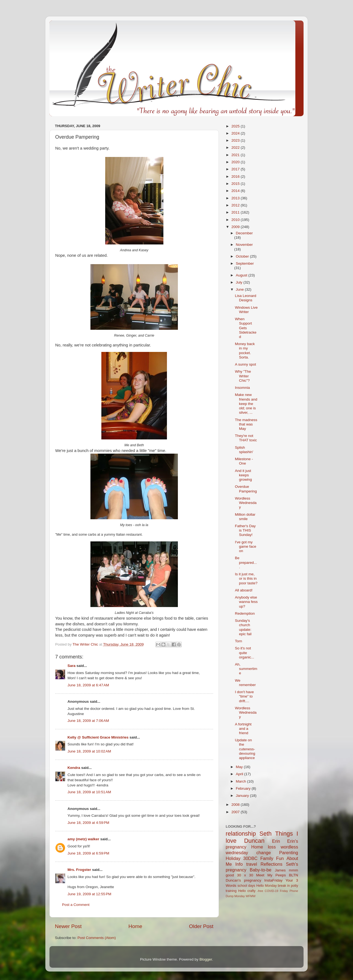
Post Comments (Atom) (97, 938)
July (240, 282)
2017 (236, 169)
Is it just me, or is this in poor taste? (246, 578)
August (242, 275)
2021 (236, 155)
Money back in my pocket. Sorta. (245, 351)
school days (246, 886)
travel (252, 864)
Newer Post (68, 926)
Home (135, 926)
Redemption (245, 613)
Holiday (233, 858)
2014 (236, 191)
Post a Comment (76, 905)
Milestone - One (244, 461)
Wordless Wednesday (246, 503)
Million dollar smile (245, 517)
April (240, 774)
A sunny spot (245, 364)
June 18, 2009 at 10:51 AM (89, 792)
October (243, 256)
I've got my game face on (246, 546)
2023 (236, 140)
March (241, 781)
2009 (236, 227)
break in (284, 886)
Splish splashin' (244, 450)
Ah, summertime (246, 669)
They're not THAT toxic (246, 438)
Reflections (272, 864)
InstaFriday (273, 880)
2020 (236, 162)
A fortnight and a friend (243, 729)
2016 (236, 177)
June (240, 289)
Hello (242, 891)
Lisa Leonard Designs (246, 298)
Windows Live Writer (246, 310)
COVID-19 (272, 891)
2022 (236, 148)
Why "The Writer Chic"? (243, 376)
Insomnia (242, 388)
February (244, 788)
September (245, 263)
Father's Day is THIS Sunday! (245, 530)
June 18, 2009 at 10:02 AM (89, 751)
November (244, 245)
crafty (251, 891)
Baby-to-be (261, 870)
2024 (236, 133)
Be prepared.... (246, 562)
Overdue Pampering (246, 489)
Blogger (206, 959)
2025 (236, 126)
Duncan (254, 841)
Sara (71, 666)
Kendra (74, 768)
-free (260, 891)
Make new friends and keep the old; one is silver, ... (246, 404)
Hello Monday (267, 886)
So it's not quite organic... (245, 653)
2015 (236, 184)
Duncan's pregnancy (243, 880)
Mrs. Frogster (79, 870)
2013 (236, 198)
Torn (239, 641)
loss (272, 847)
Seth (266, 834)
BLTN (293, 875)
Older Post (201, 926)
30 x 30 (245, 875)
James (280, 870)
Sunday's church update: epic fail (243, 627)
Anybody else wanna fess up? (246, 602)
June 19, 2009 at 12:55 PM (89, 894)
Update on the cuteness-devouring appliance (245, 749)
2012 (236, 205)
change (264, 853)
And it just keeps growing (243, 475)
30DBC (250, 858)
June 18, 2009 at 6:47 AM (88, 685)
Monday (240, 896)
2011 (236, 212)
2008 (236, 805)
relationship (241, 834)
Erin (276, 841)
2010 (236, 220)
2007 (236, 812)
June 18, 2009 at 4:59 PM (88, 823)
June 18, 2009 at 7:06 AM (88, 721)
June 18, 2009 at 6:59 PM (88, 853)
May (240, 767)
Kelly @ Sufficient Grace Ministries (98, 737)
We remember (245, 683)
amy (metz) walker (83, 839)
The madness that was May (246, 424)
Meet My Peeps (271, 875)
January (243, 796)
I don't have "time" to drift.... (244, 696)
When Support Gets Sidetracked (246, 328)
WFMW (251, 896)
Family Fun (272, 858)
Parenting (289, 853)
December (244, 233)
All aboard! (244, 590)
